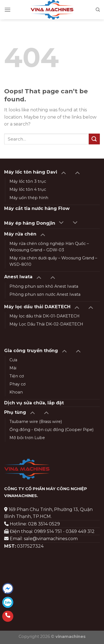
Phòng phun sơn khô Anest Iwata (44, 286)
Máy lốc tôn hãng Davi (31, 172)
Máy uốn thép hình (29, 198)
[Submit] (94, 139)
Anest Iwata (18, 277)
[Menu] (7, 10)
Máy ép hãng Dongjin (30, 223)
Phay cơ (17, 384)
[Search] (98, 10)
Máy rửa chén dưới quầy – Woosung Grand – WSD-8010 (53, 261)
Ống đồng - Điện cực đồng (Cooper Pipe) (51, 430)
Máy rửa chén (20, 234)
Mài (13, 368)
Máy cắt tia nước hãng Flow (37, 208)
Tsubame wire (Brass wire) (36, 422)
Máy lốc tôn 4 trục (28, 189)
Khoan (16, 392)
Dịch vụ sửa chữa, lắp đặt (34, 403)
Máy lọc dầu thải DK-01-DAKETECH (45, 316)
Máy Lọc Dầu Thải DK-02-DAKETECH (46, 324)
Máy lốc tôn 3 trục (28, 181)
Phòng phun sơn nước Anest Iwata (45, 294)
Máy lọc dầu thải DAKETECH (37, 307)
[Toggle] (63, 172)
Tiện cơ (17, 376)
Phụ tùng (15, 412)
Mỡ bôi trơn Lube (27, 438)
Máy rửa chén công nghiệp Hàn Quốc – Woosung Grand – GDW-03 (49, 247)
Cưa (13, 360)
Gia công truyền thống (31, 351)
